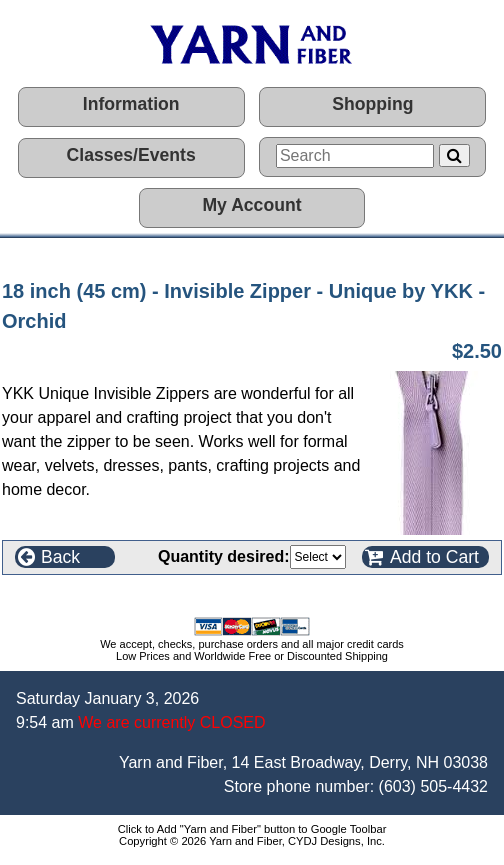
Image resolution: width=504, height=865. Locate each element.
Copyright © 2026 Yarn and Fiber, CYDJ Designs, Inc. (252, 841)
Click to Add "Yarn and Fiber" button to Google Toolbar (252, 829)
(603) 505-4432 (433, 786)
